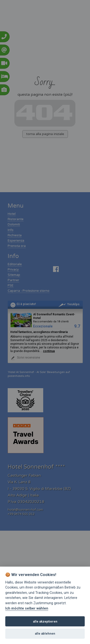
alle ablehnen (45, 634)
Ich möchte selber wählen (27, 608)
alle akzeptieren (45, 621)
